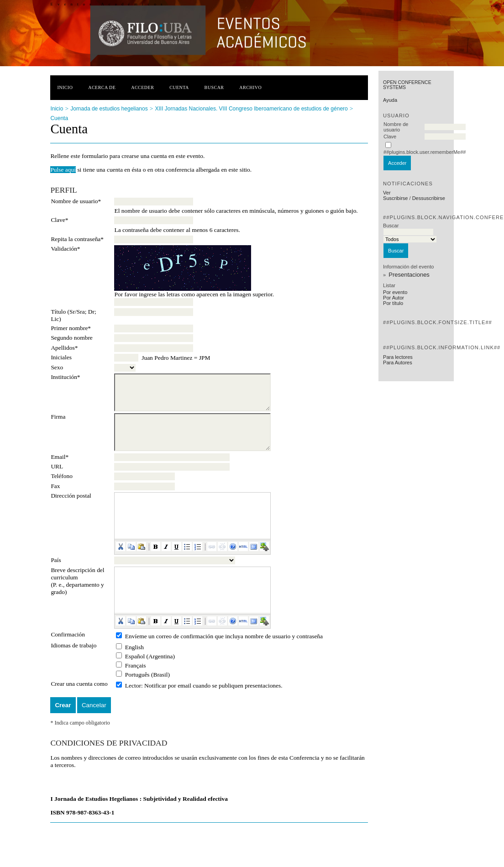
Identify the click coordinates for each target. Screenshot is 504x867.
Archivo (250, 87)
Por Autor (394, 298)
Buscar (214, 87)
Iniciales (61, 357)
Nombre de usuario (396, 127)
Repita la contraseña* (77, 239)
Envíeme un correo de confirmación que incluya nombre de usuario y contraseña (224, 636)
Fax (55, 486)
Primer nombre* (71, 328)
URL (57, 466)
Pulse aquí (63, 170)
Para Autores (398, 363)
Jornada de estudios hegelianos (109, 109)
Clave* (59, 220)
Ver (387, 193)
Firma (58, 417)
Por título (393, 303)
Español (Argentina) (150, 656)
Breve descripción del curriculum (77, 574)
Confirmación (68, 634)
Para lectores (398, 357)
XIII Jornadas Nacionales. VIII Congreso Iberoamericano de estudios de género (251, 109)
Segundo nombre (71, 338)
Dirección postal (71, 496)
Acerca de (102, 87)
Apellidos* (64, 348)
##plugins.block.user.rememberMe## (425, 152)
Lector (133, 686)
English (134, 647)
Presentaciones (409, 275)
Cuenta (179, 87)
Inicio (65, 87)
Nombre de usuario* (76, 201)
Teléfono (62, 476)
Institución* (65, 377)
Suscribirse (395, 198)
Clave (390, 137)
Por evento (395, 292)
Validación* (65, 249)
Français (136, 665)
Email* (60, 457)
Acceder (142, 87)
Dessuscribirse (429, 198)
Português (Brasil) (147, 675)
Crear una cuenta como (79, 684)
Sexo (57, 367)
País (56, 560)
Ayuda (390, 100)
